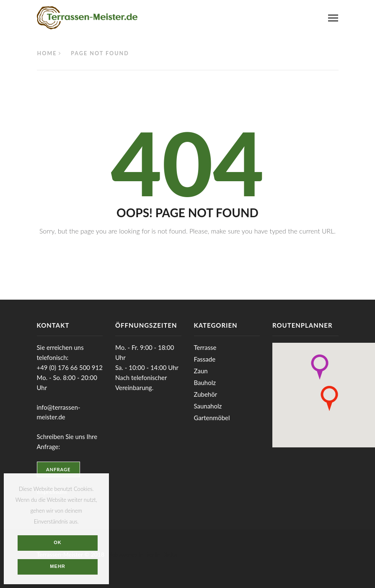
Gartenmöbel (212, 418)
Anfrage (58, 469)
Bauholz (205, 383)
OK (58, 542)
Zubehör (206, 394)
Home (47, 53)
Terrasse (205, 347)
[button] (320, 367)
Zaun (201, 371)
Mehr (58, 566)
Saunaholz (208, 406)
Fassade (205, 359)
